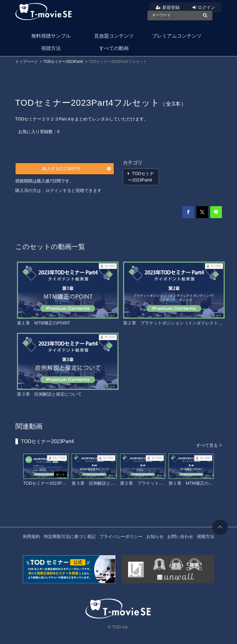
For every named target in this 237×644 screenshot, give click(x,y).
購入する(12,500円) (77, 169)
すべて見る (209, 445)
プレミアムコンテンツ (177, 36)
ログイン (206, 7)
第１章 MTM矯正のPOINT (44, 323)
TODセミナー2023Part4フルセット (57, 483)
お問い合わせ (180, 536)
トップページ (27, 62)
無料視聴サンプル (51, 36)
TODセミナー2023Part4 (63, 62)
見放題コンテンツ (114, 36)
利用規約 (31, 536)
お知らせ (155, 536)
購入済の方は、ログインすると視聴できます (58, 190)
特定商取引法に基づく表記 (70, 536)
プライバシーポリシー (121, 536)
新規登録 (171, 7)
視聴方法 (51, 48)
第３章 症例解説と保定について (49, 394)
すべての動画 (114, 48)
